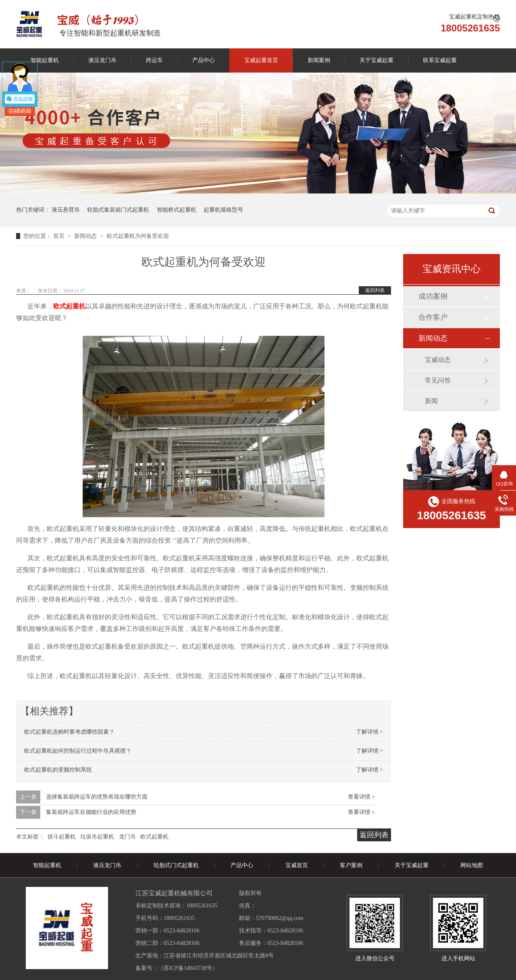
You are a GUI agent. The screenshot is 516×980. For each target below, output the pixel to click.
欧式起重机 (154, 837)
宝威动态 (438, 360)
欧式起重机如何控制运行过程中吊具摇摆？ (78, 751)
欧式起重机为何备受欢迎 (138, 236)
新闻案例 (319, 60)
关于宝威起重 (377, 60)
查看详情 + (361, 797)
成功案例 (433, 296)
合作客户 (433, 317)
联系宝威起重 (440, 60)
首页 (60, 236)
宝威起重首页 (261, 60)
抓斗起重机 (62, 837)
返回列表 (375, 290)
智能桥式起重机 (177, 210)
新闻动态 (86, 236)
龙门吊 (127, 837)
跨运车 (154, 60)
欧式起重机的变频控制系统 (58, 770)
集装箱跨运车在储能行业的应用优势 (91, 812)
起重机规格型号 (223, 210)
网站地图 (472, 865)
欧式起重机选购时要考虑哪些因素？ (69, 732)
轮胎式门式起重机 (176, 865)
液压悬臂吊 (66, 210)
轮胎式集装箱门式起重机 (118, 210)
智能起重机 (45, 60)
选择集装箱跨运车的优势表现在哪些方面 (97, 797)
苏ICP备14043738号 (188, 968)
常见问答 (438, 380)
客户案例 (351, 865)
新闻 (431, 401)
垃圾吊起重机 (97, 837)
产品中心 (204, 60)
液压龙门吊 (102, 60)
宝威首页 (297, 865)
